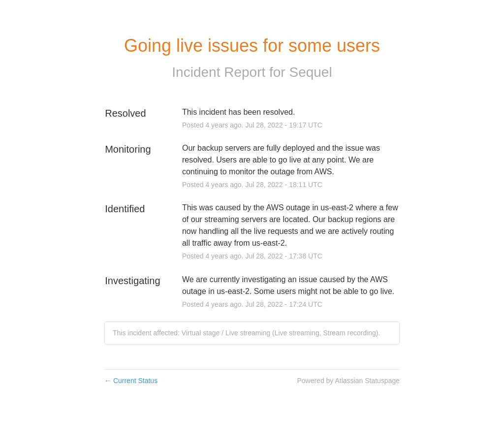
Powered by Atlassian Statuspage (348, 381)
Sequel (310, 72)
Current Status (131, 381)
